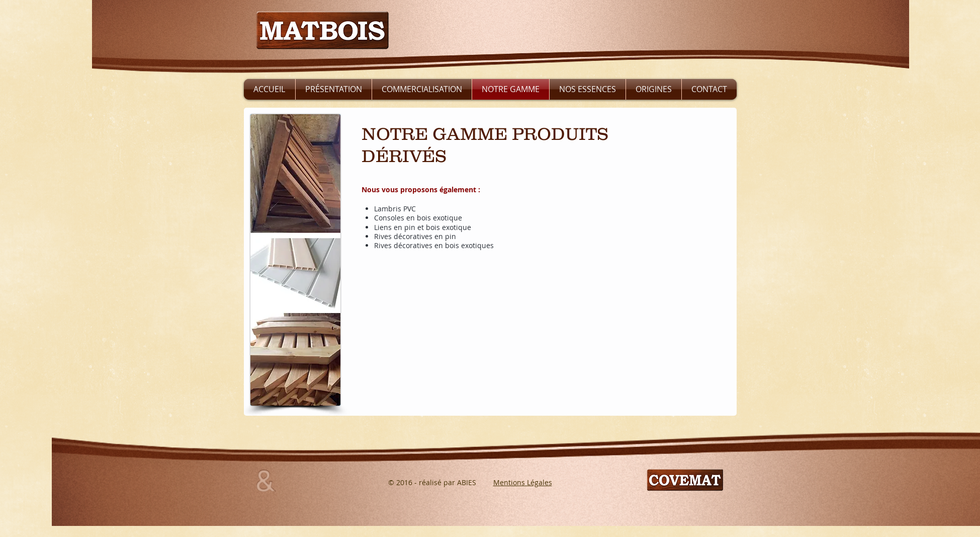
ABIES (467, 482)
